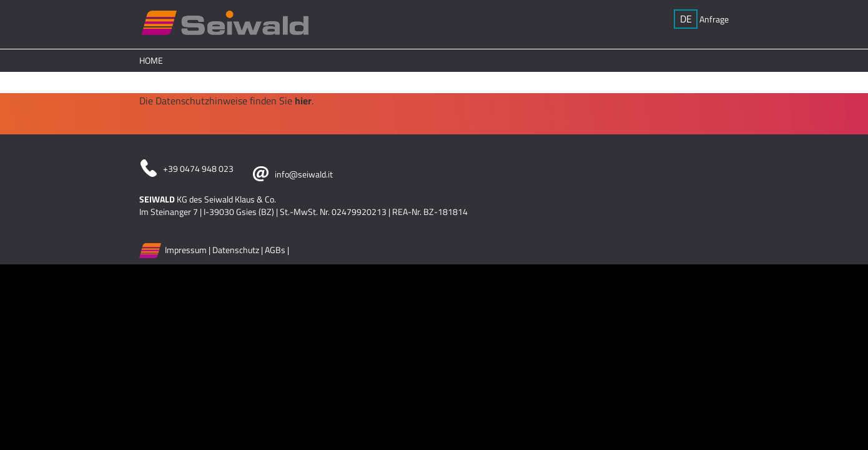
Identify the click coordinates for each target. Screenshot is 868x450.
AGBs (275, 249)
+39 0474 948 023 (198, 168)
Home (151, 60)
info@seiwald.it (304, 174)
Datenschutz (236, 249)
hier (303, 101)
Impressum (186, 249)
